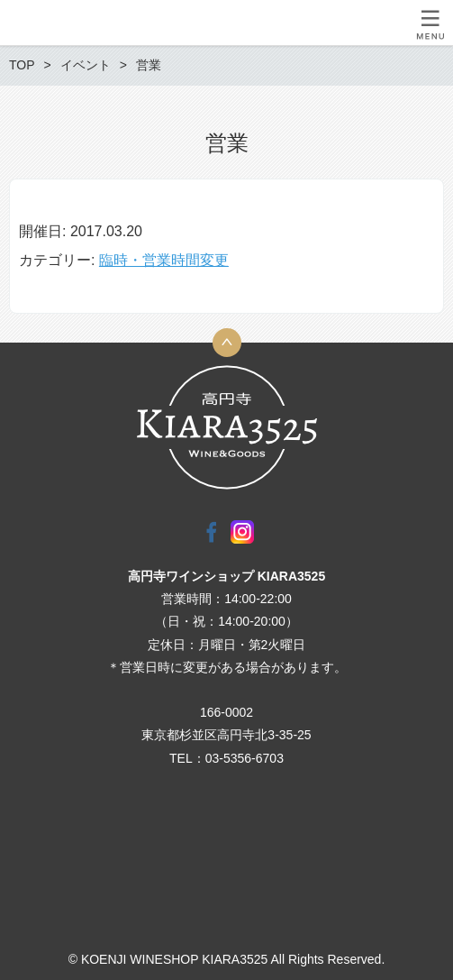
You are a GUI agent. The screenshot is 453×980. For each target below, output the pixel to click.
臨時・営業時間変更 (164, 260)
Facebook (212, 532)
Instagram (242, 532)
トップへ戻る (227, 343)
